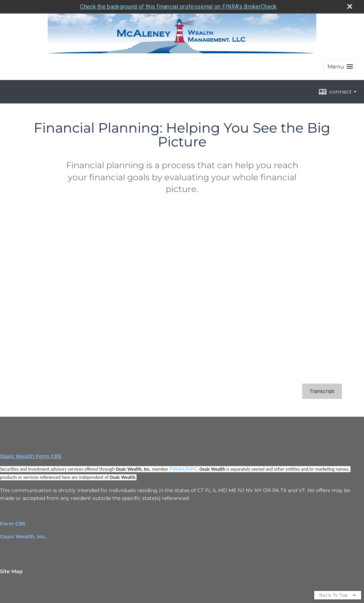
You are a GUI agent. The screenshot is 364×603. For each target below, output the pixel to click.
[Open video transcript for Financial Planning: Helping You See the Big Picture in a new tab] (322, 391)
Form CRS (13, 524)
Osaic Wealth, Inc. (23, 537)
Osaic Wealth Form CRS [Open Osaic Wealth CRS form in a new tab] (31, 456)
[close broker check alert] (350, 6)
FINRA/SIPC (183, 469)
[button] (340, 67)
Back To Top (338, 595)
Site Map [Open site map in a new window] (11, 571)
